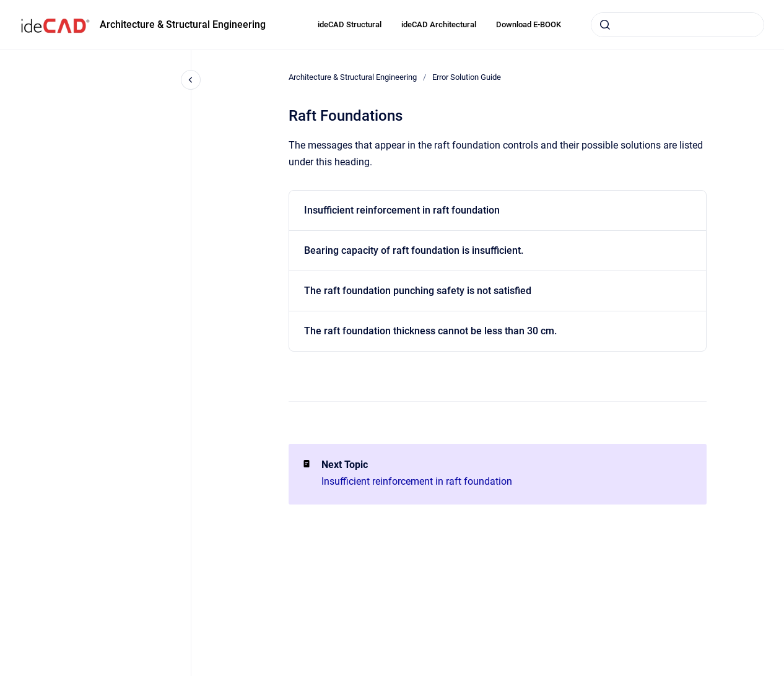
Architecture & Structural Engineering (183, 24)
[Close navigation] (191, 80)
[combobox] (677, 25)
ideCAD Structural (350, 24)
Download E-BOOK (529, 24)
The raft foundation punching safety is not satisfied (418, 291)
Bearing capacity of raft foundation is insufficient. (414, 250)
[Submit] (605, 25)
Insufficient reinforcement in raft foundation (402, 210)
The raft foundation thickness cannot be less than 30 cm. (430, 331)
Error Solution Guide (467, 77)
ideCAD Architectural (439, 24)
